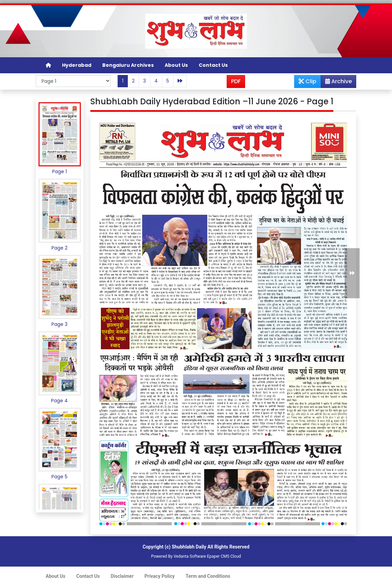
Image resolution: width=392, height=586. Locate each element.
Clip (307, 81)
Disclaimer (122, 576)
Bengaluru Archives (128, 65)
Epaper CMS (218, 556)
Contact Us (213, 65)
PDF (236, 81)
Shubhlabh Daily (189, 547)
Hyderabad (77, 65)
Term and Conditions (208, 576)
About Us (176, 65)
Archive (336, 82)
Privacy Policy (160, 576)
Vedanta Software (190, 556)
